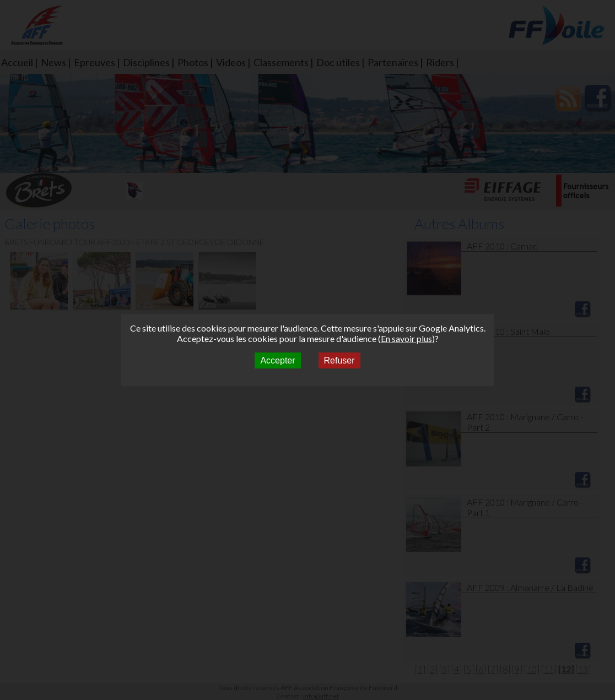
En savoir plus (406, 338)
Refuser (339, 360)
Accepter (277, 360)
